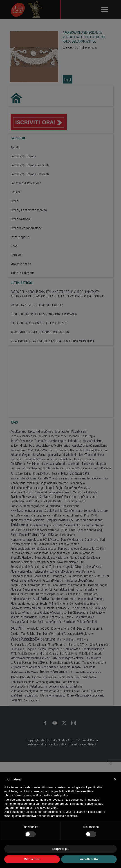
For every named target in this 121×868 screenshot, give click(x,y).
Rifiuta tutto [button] (32, 859)
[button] (115, 779)
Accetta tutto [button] (89, 859)
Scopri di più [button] (61, 849)
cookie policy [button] (59, 795)
